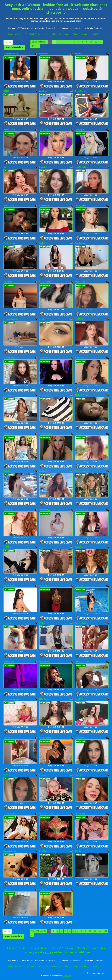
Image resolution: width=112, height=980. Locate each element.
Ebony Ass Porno (80, 34)
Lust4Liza (43, 91)
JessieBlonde (9, 814)
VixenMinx (44, 54)
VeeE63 (42, 243)
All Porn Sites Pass (60, 34)
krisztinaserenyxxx (11, 699)
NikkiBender (9, 91)
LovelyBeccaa (45, 738)
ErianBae (7, 471)
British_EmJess (82, 623)
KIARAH (43, 623)
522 (33, 46)
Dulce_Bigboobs (82, 662)
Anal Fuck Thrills (33, 34)
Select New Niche (14, 47)
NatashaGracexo (46, 434)
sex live (48, 952)
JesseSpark (80, 91)
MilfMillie (7, 775)
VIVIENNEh (8, 434)
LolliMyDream (81, 206)
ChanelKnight (45, 395)
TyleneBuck (44, 130)
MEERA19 (79, 319)
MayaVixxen (44, 662)
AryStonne (8, 395)
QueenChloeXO (81, 510)
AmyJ (42, 319)
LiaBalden (8, 282)
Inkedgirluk (44, 471)
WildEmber (80, 434)
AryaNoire (43, 890)
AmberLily (44, 358)
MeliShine (79, 586)
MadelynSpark (9, 130)
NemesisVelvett (10, 851)
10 (91, 42)
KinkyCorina (9, 662)
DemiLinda (79, 738)
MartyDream (80, 775)
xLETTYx (7, 547)
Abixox (42, 547)
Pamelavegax (80, 814)
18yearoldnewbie (11, 319)
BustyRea (79, 547)
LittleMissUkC (81, 167)
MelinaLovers (9, 586)
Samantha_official (11, 54)
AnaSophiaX (80, 282)
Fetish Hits (67, 976)
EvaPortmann (45, 586)
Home (8, 42)
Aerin (6, 167)
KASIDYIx (79, 699)
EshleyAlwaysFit (82, 471)
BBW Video (97, 34)
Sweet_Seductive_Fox (48, 814)
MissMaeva (80, 358)
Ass (46, 34)
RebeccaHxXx (45, 282)
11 (96, 42)
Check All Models (39, 42)
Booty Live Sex (15, 34)
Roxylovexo (80, 243)
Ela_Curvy (79, 851)
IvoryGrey (8, 510)
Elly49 (6, 890)
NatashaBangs (45, 206)
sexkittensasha (81, 54)
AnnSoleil (8, 738)
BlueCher (43, 851)
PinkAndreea (9, 206)
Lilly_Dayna (44, 699)
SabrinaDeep (9, 358)
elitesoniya (8, 623)
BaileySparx (80, 130)
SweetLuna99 (45, 167)
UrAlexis (43, 775)
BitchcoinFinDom (82, 395)
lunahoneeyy (45, 510)
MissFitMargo (9, 243)
